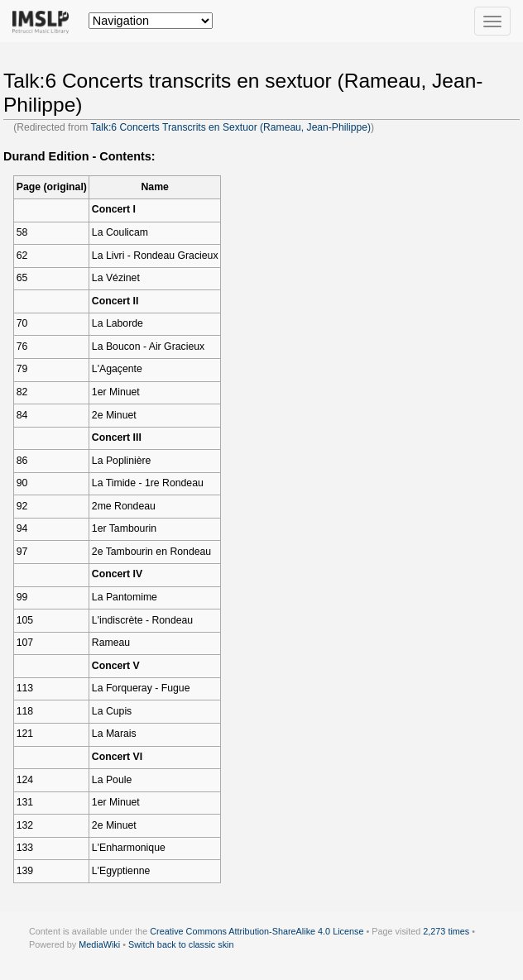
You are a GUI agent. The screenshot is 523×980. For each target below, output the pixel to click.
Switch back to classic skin (181, 944)
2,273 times (446, 931)
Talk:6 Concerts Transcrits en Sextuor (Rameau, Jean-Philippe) (230, 127)
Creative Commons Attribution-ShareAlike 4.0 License (257, 931)
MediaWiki (99, 944)
